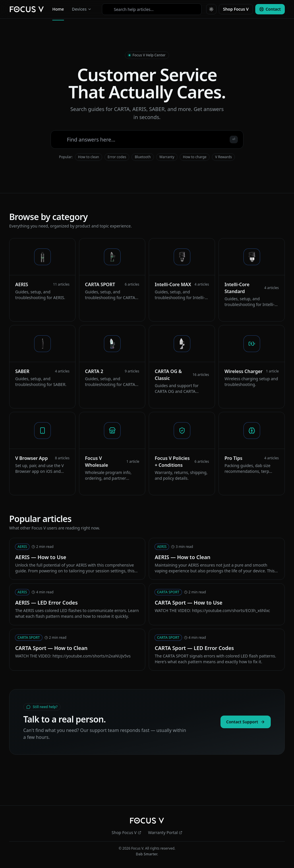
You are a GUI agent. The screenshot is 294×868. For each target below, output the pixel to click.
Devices (82, 9)
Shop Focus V (236, 9)
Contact (270, 9)
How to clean (89, 157)
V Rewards (223, 157)
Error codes (117, 157)
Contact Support (246, 722)
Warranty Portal (165, 832)
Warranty (167, 157)
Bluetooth (143, 157)
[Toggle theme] (211, 9)
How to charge (195, 157)
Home (58, 10)
